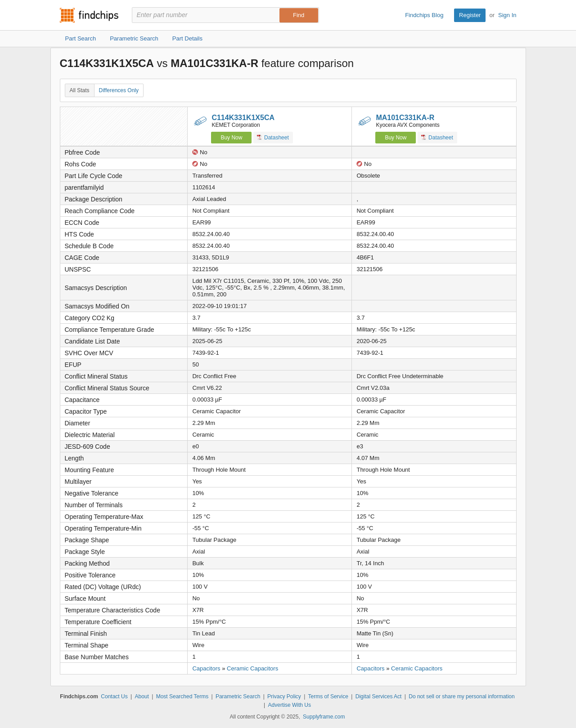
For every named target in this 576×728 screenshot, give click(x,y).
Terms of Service (328, 697)
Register (470, 15)
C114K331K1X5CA (243, 118)
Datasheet (273, 137)
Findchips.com (89, 15)
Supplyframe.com (324, 717)
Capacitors (206, 668)
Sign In (507, 15)
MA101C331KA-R (405, 118)
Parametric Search (238, 697)
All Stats (80, 90)
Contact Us (114, 697)
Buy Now (231, 138)
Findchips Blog (424, 15)
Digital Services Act (379, 697)
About (142, 697)
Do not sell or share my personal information (461, 697)
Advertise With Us (290, 705)
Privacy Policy (284, 697)
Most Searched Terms (182, 697)
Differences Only (119, 90)
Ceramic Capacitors (252, 668)
